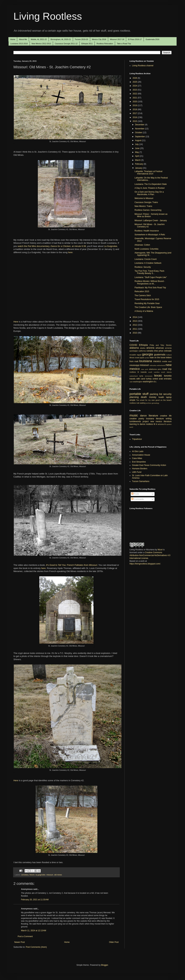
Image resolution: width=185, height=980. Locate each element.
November (140, 129)
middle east (167, 361)
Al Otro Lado (138, 451)
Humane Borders (140, 469)
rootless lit (134, 372)
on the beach (166, 400)
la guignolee (40, 875)
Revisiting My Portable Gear (147, 303)
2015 (135, 121)
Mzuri (160, 550)
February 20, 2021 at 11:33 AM (35, 900)
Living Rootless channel (143, 66)
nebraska (153, 365)
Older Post (114, 942)
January (139, 168)
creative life (166, 416)
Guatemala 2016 (152, 39)
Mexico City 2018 (99, 39)
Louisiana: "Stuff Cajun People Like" (151, 277)
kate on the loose (158, 358)
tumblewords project (139, 421)
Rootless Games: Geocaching (148, 210)
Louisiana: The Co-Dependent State (151, 184)
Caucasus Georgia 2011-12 (66, 44)
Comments (137, 499)
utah (131, 382)
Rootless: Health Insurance (147, 231)
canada (150, 351)
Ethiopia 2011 (87, 44)
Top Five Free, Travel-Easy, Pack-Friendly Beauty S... (150, 272)
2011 (135, 329)
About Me (23, 39)
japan (142, 358)
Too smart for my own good (148, 400)
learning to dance (137, 424)
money (153, 397)
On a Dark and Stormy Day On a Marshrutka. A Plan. (149, 193)
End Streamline (139, 462)
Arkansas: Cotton (142, 245)
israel (137, 358)
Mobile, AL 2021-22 (39, 39)
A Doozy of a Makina (144, 311)
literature (153, 416)
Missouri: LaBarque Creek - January (151, 220)
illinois (132, 358)
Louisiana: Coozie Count (146, 259)
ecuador (133, 355)
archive (149, 403)
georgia (147, 354)
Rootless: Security (143, 267)
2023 (135, 90)
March (138, 160)
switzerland (134, 376)
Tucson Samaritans (141, 481)
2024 (135, 86)
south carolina (154, 372)
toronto (168, 376)
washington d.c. (150, 382)
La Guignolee (110, 246)
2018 (135, 109)
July (137, 144)
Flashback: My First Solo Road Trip (150, 288)
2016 (135, 117)
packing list (156, 394)
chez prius (158, 351)
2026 (135, 78)
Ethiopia (143, 345)
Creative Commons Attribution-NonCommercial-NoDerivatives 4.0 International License (150, 555)
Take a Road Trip (124, 44)
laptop (169, 397)
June (137, 148)
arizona (150, 348)
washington (138, 382)
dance (143, 416)
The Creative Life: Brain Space (148, 307)
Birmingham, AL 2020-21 (61, 39)
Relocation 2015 (142, 291)
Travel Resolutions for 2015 (147, 299)
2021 (135, 98)
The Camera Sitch (143, 295)
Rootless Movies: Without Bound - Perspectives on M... (150, 282)
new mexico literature (161, 421)
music (134, 415)
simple (132, 400)
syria (141, 376)
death (144, 397)
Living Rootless (48, 16)
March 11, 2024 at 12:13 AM (34, 931)
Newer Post (20, 942)
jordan (147, 358)
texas (158, 375)
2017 (135, 113)
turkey (149, 379)
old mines (58, 875)
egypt (139, 355)
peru (159, 369)
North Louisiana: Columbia (146, 249)
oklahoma (153, 369)
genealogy (155, 403)
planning (134, 397)
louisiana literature (155, 419)
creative (133, 419)
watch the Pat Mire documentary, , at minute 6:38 (52, 246)
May (137, 152)
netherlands (161, 365)
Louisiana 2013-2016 (19, 44)
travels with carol (137, 379)
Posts (135, 494)
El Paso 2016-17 (135, 39)
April (137, 156)
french (32, 875)
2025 (135, 82)
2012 (135, 325)
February (139, 164)
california (142, 351)
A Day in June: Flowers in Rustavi (150, 188)
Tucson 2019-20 (81, 39)
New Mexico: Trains (143, 206)
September (140, 137)
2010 (135, 333)
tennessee (149, 376)
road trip (167, 369)
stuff (145, 394)
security (167, 394)
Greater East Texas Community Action (149, 465)
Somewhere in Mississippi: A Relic (150, 235)
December (140, 125)
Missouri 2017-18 (117, 39)
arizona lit (162, 424)
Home (13, 39)
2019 (135, 105)
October (139, 133)
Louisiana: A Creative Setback (148, 263)
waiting (143, 403)
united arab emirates (162, 379)
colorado (168, 351)
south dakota (166, 372)
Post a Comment (25, 936)
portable (135, 394)
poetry (141, 419)
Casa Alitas (137, 458)
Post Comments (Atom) (36, 947)
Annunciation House (141, 455)
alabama (134, 348)
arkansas (160, 348)
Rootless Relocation (105, 44)
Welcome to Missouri (144, 198)
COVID (133, 345)
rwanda (144, 372)
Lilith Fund (137, 472)
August (138, 140)
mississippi (134, 365)
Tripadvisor (137, 439)
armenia (168, 348)
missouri (50, 875)
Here (16, 322)
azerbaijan (134, 351)
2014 (135, 317)
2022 (135, 94)
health (161, 397)
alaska (143, 348)
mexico (157, 361)
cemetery (25, 875)
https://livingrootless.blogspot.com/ (145, 564)
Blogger (105, 965)
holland (169, 355)
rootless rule (134, 403)
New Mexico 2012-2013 (41, 44)
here (70, 252)
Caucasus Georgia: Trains (146, 202)
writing (169, 419)
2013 (135, 321)
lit (157, 424)
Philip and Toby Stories (161, 345)
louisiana (146, 361)
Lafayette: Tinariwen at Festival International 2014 (148, 173)
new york (145, 369)
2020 (135, 102)
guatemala (160, 355)
